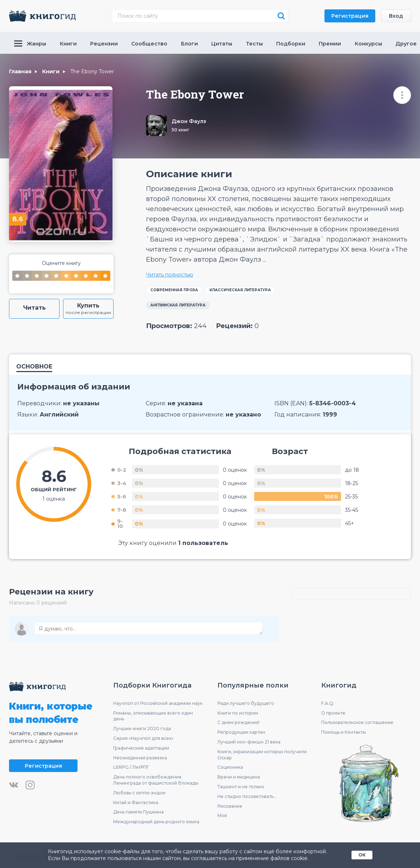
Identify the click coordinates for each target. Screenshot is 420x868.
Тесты (254, 44)
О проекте (333, 713)
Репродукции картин (241, 732)
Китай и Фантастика (136, 802)
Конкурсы (368, 44)
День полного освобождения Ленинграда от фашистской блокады (156, 780)
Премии (330, 44)
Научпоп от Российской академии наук (158, 703)
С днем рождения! (238, 722)
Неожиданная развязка (140, 758)
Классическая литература (240, 290)
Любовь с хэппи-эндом (139, 793)
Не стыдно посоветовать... (247, 796)
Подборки (291, 44)
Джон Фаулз (189, 121)
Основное (34, 367)
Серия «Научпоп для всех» (143, 738)
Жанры (30, 44)
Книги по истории (238, 713)
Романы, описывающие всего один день (153, 716)
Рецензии (104, 44)
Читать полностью (170, 275)
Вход (396, 16)
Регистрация (350, 16)
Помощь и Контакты (344, 732)
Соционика (230, 767)
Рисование (230, 806)
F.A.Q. (328, 703)
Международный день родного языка (156, 822)
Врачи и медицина (239, 777)
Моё (222, 815)
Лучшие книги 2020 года (142, 729)
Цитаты (222, 44)
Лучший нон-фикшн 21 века (249, 742)
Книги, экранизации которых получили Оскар (262, 755)
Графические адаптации (141, 748)
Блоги (189, 44)
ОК (362, 855)
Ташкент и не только (241, 787)
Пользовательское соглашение (357, 722)
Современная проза (174, 290)
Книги (68, 44)
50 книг (180, 130)
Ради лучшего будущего (246, 703)
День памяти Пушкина (138, 812)
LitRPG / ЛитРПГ (131, 767)
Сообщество (149, 44)
